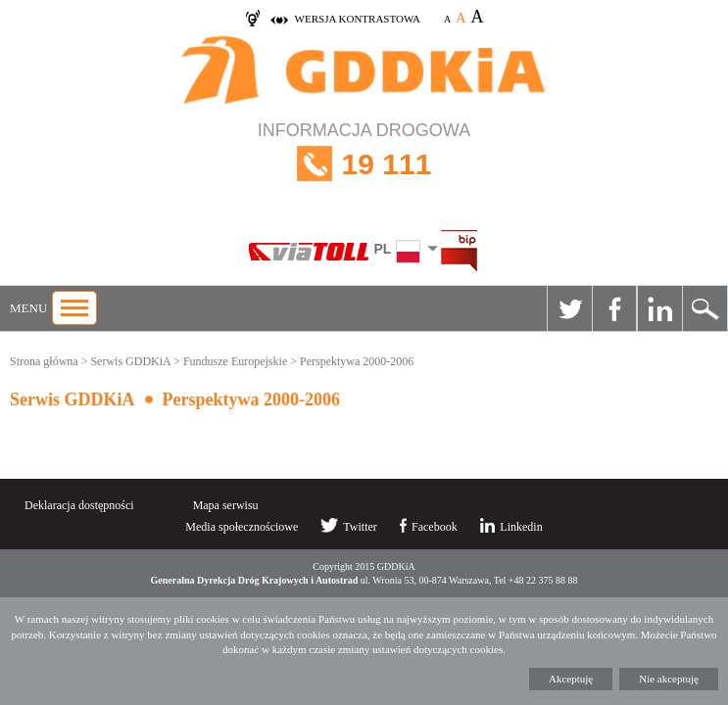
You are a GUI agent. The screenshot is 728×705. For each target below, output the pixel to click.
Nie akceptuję (669, 679)
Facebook (614, 308)
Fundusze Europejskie (235, 361)
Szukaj (704, 308)
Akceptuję (571, 679)
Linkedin (659, 308)
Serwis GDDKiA (130, 361)
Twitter (569, 308)
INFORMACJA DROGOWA (364, 164)
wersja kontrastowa (358, 19)
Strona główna (44, 361)
